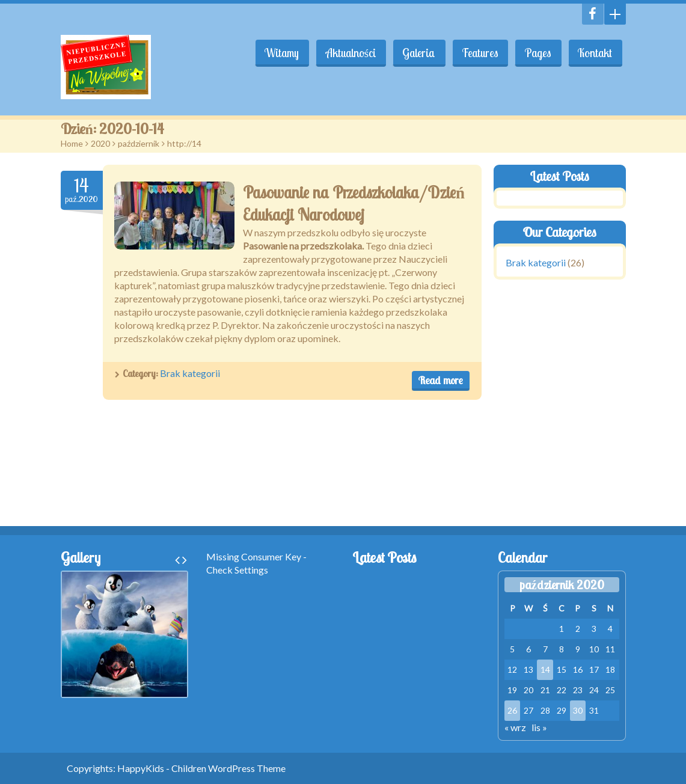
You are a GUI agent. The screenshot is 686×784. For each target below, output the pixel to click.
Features (478, 53)
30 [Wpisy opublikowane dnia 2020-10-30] (578, 710)
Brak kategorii (190, 373)
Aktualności (346, 53)
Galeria (416, 53)
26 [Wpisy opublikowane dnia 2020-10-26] (512, 710)
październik (139, 143)
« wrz (515, 727)
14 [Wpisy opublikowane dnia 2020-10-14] (545, 669)
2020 (100, 143)
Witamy (276, 53)
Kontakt (595, 53)
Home (72, 143)
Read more (441, 380)
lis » (539, 727)
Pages (537, 53)
